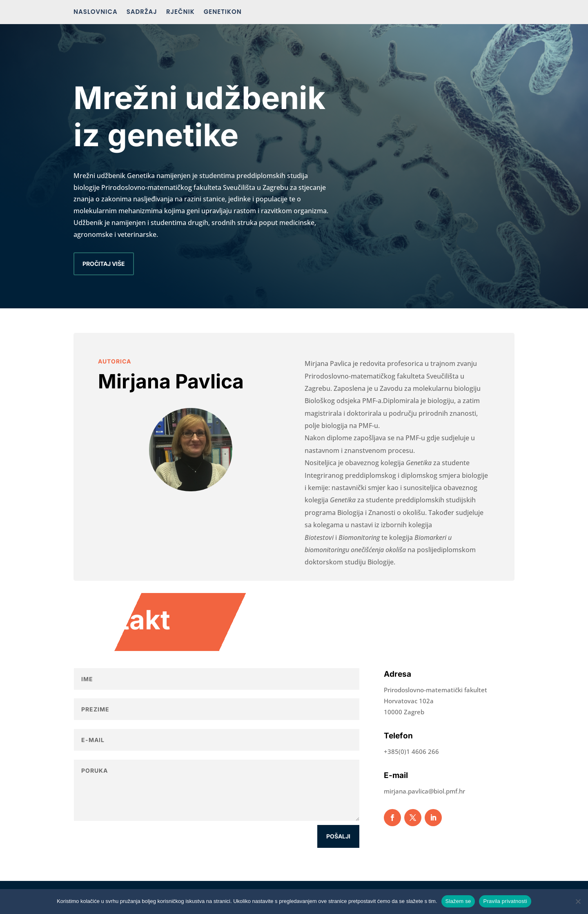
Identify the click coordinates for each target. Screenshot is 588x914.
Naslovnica (96, 12)
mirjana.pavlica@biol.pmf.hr (424, 791)
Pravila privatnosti (505, 901)
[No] (578, 901)
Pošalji (338, 836)
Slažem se (458, 901)
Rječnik (180, 12)
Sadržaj (142, 12)
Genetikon (223, 12)
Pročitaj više (104, 264)
